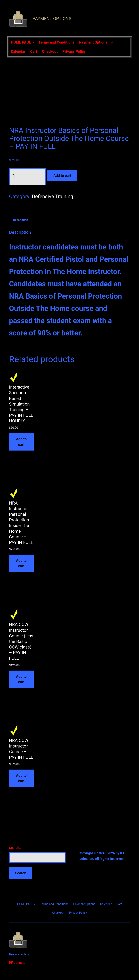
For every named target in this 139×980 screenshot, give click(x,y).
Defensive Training (53, 196)
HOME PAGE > (22, 42)
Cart (34, 51)
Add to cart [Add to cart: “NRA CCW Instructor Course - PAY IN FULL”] (21, 778)
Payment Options (52, 19)
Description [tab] (21, 220)
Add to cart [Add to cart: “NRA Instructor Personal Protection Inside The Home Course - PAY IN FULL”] (21, 563)
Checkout (50, 51)
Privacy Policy (74, 51)
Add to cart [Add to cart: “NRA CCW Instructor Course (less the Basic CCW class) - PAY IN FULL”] (21, 679)
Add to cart (62, 176)
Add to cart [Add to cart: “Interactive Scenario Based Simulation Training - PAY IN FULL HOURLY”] (21, 442)
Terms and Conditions (56, 42)
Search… (15, 848)
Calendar (18, 51)
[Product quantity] (28, 177)
